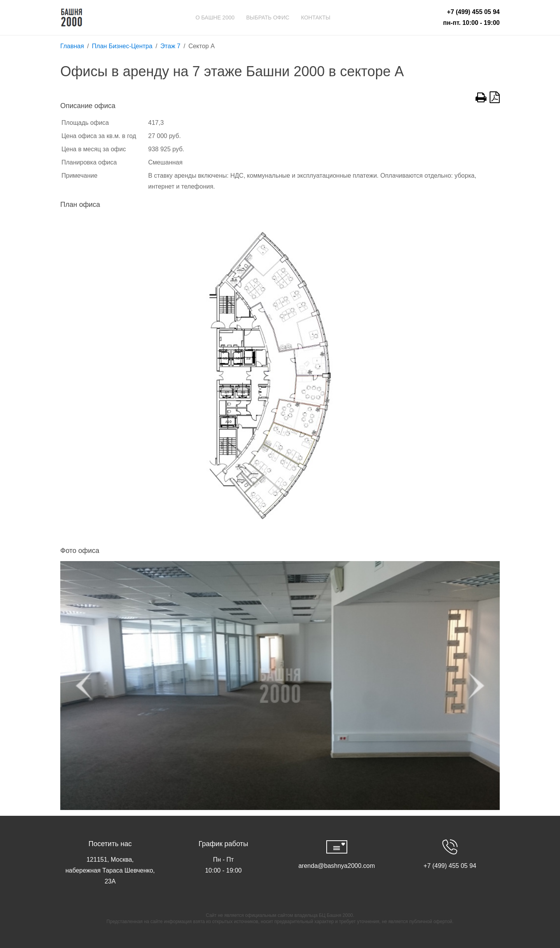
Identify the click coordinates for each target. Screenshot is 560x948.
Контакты (316, 17)
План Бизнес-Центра (122, 46)
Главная (72, 46)
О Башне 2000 (215, 17)
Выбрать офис (268, 17)
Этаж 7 (170, 46)
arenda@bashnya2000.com (337, 866)
